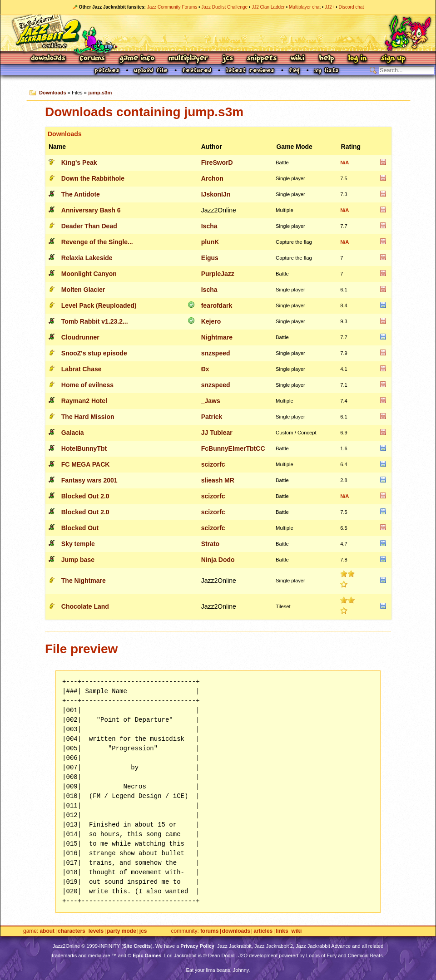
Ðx (205, 369)
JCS (228, 59)
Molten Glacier (83, 290)
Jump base (78, 560)
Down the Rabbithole (93, 178)
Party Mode (121, 931)
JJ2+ (329, 7)
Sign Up (393, 59)
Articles (263, 931)
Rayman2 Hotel (84, 401)
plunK (210, 242)
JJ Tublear (217, 433)
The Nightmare (84, 581)
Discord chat (352, 7)
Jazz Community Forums (172, 7)
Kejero (211, 321)
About (47, 931)
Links (282, 931)
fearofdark (217, 305)
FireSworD (217, 163)
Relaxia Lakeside (87, 258)
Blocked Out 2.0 (85, 496)
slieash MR (218, 480)
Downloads (49, 59)
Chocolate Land (85, 606)
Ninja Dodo (218, 560)
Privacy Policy (197, 946)
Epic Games (147, 955)
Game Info (137, 59)
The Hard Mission (88, 417)
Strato (210, 544)
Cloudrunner (80, 337)
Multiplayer (188, 59)
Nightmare (217, 337)
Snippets (262, 59)
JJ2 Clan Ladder (268, 7)
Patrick (212, 417)
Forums (93, 59)
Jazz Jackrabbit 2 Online (218, 33)
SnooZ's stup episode (94, 353)
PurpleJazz (218, 274)
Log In (357, 59)
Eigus (210, 258)
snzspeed (216, 353)
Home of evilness (87, 385)
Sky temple (78, 544)
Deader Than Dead (89, 226)
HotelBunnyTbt (84, 448)
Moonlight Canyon (89, 274)
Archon (212, 178)
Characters (72, 931)
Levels (96, 931)
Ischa (209, 226)
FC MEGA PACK (86, 464)
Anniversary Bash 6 (91, 210)
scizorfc (213, 464)
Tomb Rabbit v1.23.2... (95, 321)
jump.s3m (100, 93)
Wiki (298, 59)
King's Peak (79, 163)
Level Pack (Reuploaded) (99, 305)
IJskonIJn (216, 194)
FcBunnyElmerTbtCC (233, 448)
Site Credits (137, 946)
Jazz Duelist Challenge (224, 7)
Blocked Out (80, 528)
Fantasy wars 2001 (89, 480)
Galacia (73, 433)
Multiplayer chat (305, 7)
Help (327, 59)
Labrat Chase (82, 369)
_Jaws (211, 401)
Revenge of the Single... (97, 242)
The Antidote (81, 194)
